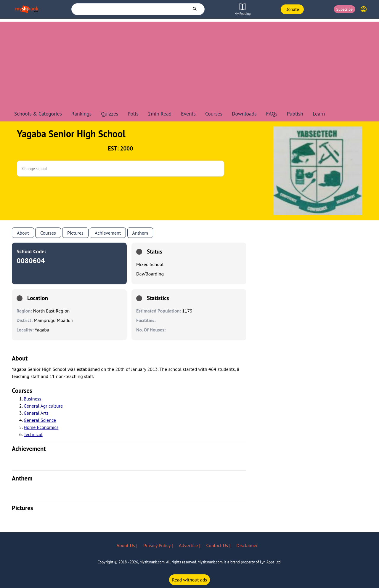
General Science (40, 420)
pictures (23, 508)
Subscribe (345, 9)
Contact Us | (219, 545)
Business (32, 399)
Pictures (75, 233)
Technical (33, 434)
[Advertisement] (189, 63)
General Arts (36, 413)
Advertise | (190, 545)
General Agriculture (43, 406)
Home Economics (41, 427)
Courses (48, 233)
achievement (29, 449)
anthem (140, 233)
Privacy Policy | (159, 545)
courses (22, 391)
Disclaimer (247, 545)
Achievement (108, 233)
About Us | (128, 545)
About (23, 233)
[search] (130, 9)
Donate (292, 9)
